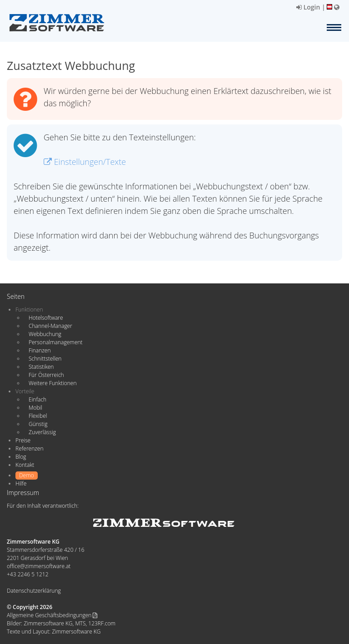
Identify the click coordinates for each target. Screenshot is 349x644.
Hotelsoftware (46, 318)
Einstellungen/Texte (85, 162)
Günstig (38, 424)
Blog (21, 457)
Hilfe (21, 483)
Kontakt (25, 465)
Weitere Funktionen (53, 383)
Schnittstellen (45, 359)
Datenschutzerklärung (34, 591)
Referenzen (29, 448)
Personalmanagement (56, 342)
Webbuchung (45, 334)
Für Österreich (46, 375)
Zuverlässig (42, 432)
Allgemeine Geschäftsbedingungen (52, 615)
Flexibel (38, 416)
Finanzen (40, 350)
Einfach (37, 399)
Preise (23, 440)
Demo (27, 475)
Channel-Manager (50, 326)
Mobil (35, 408)
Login (308, 7)
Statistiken (41, 367)
